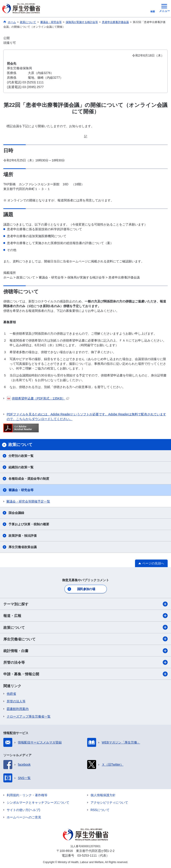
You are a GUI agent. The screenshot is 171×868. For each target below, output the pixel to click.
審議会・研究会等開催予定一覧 (28, 501)
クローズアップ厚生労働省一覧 (29, 716)
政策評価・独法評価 (23, 536)
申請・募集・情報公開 (85, 674)
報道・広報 (85, 616)
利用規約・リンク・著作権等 (27, 795)
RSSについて (100, 810)
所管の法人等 (16, 701)
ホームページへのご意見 (24, 817)
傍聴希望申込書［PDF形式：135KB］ (38, 398)
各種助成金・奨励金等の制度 (29, 479)
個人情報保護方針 (103, 795)
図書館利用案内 (18, 709)
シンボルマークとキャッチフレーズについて (38, 803)
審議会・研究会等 (21, 490)
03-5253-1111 (87, 855)
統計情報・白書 (85, 651)
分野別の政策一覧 (21, 456)
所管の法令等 (85, 662)
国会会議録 (16, 513)
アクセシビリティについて (109, 803)
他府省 (11, 694)
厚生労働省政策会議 (23, 547)
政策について (85, 627)
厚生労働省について (85, 639)
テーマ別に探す (85, 604)
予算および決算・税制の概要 (29, 524)
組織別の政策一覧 (21, 467)
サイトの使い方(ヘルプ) (23, 810)
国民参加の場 (86, 589)
